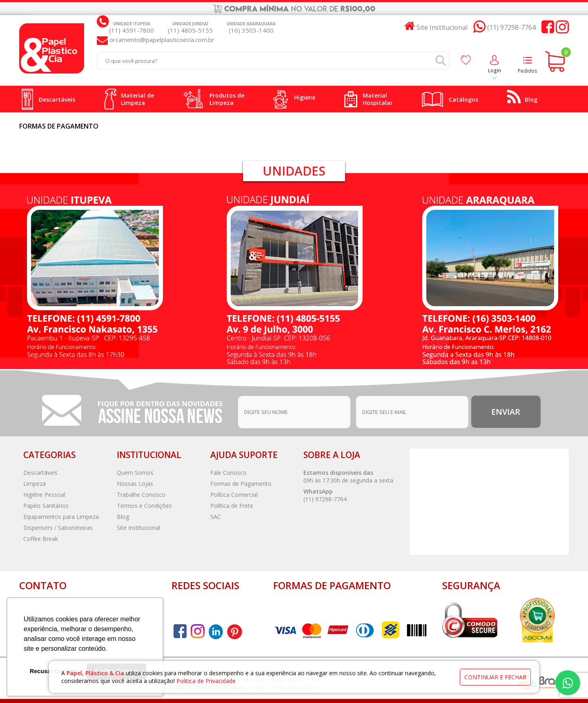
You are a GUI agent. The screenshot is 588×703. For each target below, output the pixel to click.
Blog (123, 517)
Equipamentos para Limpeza (61, 517)
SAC (216, 517)
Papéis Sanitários (46, 506)
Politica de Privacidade (206, 681)
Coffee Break (41, 539)
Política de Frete (232, 506)
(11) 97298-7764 (325, 499)
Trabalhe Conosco (141, 495)
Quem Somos (135, 473)
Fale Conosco (228, 473)
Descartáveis (40, 473)
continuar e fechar (495, 677)
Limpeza (35, 484)
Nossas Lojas (135, 484)
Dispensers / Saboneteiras (58, 528)
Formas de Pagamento (241, 484)
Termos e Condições (144, 506)
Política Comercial (234, 495)
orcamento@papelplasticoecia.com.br (161, 40)
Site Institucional (138, 528)
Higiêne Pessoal (44, 495)
